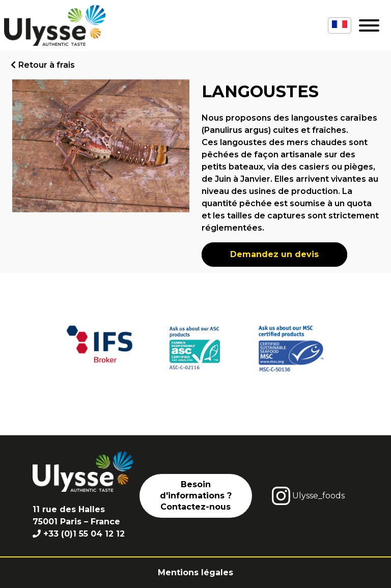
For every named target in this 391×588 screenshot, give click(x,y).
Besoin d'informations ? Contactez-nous (196, 496)
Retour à (47, 65)
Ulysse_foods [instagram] (308, 496)
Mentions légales (195, 572)
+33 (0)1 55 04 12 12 (84, 534)
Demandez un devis (274, 254)
